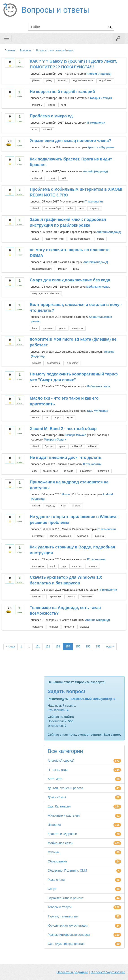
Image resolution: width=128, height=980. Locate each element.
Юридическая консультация (68, 925)
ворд (63, 566)
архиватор (55, 597)
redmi (70, 208)
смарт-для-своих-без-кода (46, 294)
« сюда (11, 647)
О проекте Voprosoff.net (108, 972)
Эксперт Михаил (75, 435)
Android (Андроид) (99, 74)
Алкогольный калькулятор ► (93, 699)
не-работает (105, 81)
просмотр (69, 627)
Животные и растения (64, 816)
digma (76, 269)
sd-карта (37, 363)
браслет (49, 446)
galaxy (49, 81)
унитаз (63, 328)
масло (35, 418)
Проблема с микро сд (51, 116)
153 (58, 647)
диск (35, 471)
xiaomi (52, 105)
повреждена (53, 363)
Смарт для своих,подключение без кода (70, 280)
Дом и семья (57, 797)
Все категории (65, 751)
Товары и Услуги (101, 98)
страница (93, 566)
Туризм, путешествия (63, 916)
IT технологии (96, 123)
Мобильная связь (98, 287)
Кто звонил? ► (59, 710)
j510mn (36, 81)
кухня (70, 418)
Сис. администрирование (66, 944)
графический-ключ (54, 239)
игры (63, 506)
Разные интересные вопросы (69, 935)
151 (38, 647)
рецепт (58, 418)
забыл (35, 239)
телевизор (38, 627)
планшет (62, 269)
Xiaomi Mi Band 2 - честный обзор (63, 429)
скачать (71, 597)
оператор (95, 208)
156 (88, 647)
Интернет (54, 825)
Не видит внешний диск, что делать (66, 457)
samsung (63, 81)
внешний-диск (50, 471)
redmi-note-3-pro (53, 208)
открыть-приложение (61, 536)
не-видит (68, 471)
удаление (77, 566)
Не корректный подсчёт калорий (62, 92)
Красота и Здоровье (101, 147)
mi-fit (63, 105)
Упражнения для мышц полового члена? (70, 141)
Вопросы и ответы (55, 10)
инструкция (103, 471)
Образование (57, 861)
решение (100, 536)
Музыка (53, 852)
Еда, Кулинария (98, 411)
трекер (63, 446)
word (52, 566)
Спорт (52, 889)
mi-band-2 (37, 105)
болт (35, 328)
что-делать (78, 328)
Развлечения (57, 880)
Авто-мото (55, 779)
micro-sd (47, 130)
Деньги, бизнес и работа (65, 788)
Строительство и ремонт (66, 898)
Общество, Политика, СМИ (67, 870)
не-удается (38, 536)
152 (48, 647)
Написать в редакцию (72, 972)
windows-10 (83, 536)
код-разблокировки (83, 81)
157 (98, 647)
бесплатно (86, 597)
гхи (46, 418)
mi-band (92, 446)
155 (78, 647)
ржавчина (48, 328)
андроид (50, 506)
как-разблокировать (80, 239)
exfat (35, 130)
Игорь (66, 494)
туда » (110, 647)
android (100, 239)
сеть (81, 208)
